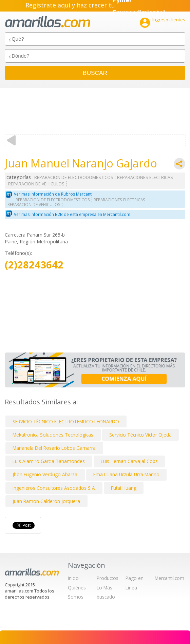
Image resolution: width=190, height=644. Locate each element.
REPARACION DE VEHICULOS (36, 184)
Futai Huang (124, 488)
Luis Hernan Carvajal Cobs (129, 461)
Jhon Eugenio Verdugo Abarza (45, 474)
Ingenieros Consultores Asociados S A (54, 488)
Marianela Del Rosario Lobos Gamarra (54, 448)
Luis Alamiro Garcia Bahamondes (49, 461)
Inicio (73, 578)
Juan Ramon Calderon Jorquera (46, 501)
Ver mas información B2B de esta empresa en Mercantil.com (72, 214)
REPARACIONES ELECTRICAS (145, 177)
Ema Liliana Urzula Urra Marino (126, 474)
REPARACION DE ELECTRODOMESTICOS (74, 177)
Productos (108, 578)
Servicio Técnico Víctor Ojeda (140, 435)
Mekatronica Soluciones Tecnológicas (53, 435)
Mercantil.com (169, 578)
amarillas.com (48, 22)
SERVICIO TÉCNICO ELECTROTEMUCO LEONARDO (66, 421)
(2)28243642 (34, 265)
